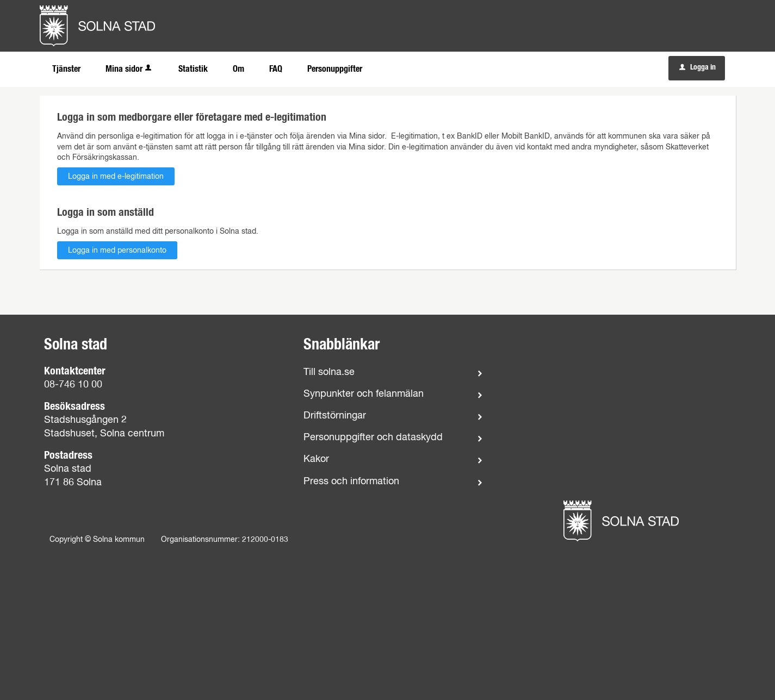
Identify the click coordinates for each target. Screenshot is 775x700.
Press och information (351, 482)
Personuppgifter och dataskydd (373, 437)
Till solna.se (329, 372)
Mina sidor (129, 69)
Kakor (316, 459)
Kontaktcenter (75, 371)
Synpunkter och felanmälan (364, 394)
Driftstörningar (335, 416)
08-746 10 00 (73, 385)
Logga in (697, 67)
